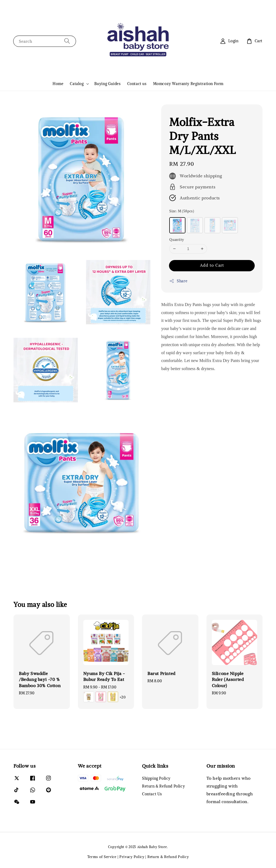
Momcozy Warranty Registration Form (188, 84)
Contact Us (152, 794)
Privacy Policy (132, 857)
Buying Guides (108, 84)
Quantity (177, 240)
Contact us (137, 84)
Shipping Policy (156, 778)
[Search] (67, 41)
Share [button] (178, 281)
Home (58, 84)
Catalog (77, 84)
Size (182, 211)
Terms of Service (102, 857)
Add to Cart (212, 265)
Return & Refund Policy (163, 786)
